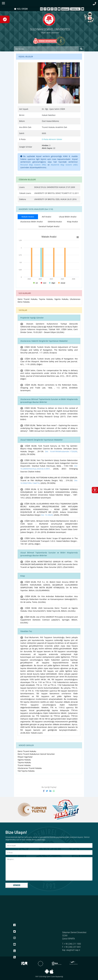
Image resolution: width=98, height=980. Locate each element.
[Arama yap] (81, 49)
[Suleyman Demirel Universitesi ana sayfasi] (49, 3)
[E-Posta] (49, 852)
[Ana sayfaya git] (49, 24)
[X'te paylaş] (48, 791)
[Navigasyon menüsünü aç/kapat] (4, 3)
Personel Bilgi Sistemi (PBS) (33, 165)
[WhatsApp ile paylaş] (54, 791)
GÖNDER (17, 885)
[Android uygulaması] (47, 971)
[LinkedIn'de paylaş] (51, 791)
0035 (44, 133)
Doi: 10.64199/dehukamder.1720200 (61, 451)
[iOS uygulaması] (52, 971)
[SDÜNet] (65, 9)
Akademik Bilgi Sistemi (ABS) (64, 165)
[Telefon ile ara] (94, 3)
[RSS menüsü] (15, 957)
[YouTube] (59, 9)
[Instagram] (52, 9)
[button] (83, 9)
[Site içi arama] (46, 49)
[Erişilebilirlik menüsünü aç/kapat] (95, 490)
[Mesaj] (49, 869)
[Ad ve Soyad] (49, 845)
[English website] (41, 9)
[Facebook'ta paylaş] (45, 791)
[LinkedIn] (56, 9)
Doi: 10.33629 (47, 515)
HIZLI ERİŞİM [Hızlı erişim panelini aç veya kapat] (21, 9)
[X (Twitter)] (48, 9)
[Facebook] (45, 9)
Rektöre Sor (75, 9)
